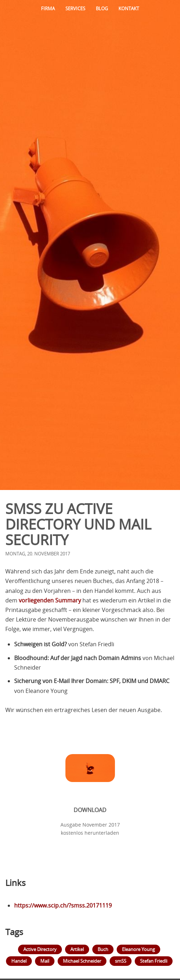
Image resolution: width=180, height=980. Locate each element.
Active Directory (40, 949)
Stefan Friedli (154, 961)
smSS (121, 961)
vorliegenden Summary (50, 600)
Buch (103, 949)
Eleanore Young (138, 949)
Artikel (77, 949)
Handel (19, 961)
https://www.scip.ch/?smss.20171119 (63, 905)
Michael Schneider (82, 961)
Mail (45, 961)
